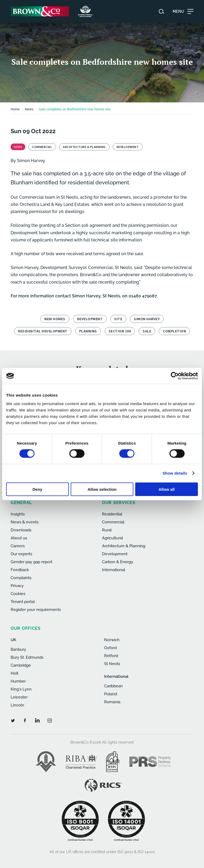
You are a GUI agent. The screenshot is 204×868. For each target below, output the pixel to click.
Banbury (18, 649)
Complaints (21, 578)
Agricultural (112, 538)
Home (15, 109)
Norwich (112, 640)
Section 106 (120, 331)
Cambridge (21, 665)
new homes (55, 319)
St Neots (112, 664)
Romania (112, 702)
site (118, 319)
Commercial (113, 522)
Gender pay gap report (31, 562)
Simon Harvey (31, 161)
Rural (107, 530)
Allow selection (102, 489)
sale (147, 331)
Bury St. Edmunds (27, 657)
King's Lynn (21, 689)
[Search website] (161, 11)
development (90, 319)
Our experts (21, 554)
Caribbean (113, 686)
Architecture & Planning (124, 546)
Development (115, 554)
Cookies (18, 594)
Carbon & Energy (118, 562)
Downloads (21, 530)
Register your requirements (36, 610)
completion (174, 331)
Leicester (19, 697)
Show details (175, 473)
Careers (18, 546)
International (114, 570)
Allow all (167, 489)
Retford (111, 656)
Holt (14, 673)
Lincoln (17, 705)
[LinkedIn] (37, 720)
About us (19, 538)
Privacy (17, 586)
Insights (18, 514)
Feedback (20, 570)
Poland (110, 694)
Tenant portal (23, 602)
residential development (43, 331)
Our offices (26, 628)
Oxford (110, 648)
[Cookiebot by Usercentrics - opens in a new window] (175, 376)
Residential (112, 514)
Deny (37, 489)
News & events (25, 522)
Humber (18, 681)
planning (88, 331)
